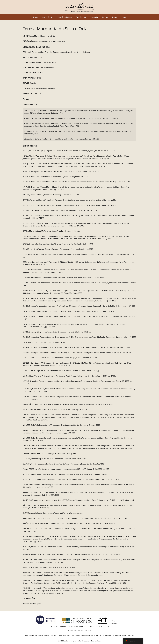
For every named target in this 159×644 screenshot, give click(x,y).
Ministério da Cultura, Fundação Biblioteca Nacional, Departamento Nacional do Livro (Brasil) (61, 139)
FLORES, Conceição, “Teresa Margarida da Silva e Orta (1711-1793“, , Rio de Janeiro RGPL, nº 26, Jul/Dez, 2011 (78, 353)
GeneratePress (96, 641)
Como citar (94, 17)
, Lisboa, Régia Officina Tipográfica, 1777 (73, 118)
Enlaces (105, 17)
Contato (115, 17)
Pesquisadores (81, 17)
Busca (124, 17)
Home (35, 17)
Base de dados (49, 17)
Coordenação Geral (65, 17)
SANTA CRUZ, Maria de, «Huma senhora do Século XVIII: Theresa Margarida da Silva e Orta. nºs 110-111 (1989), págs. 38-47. (79, 500)
